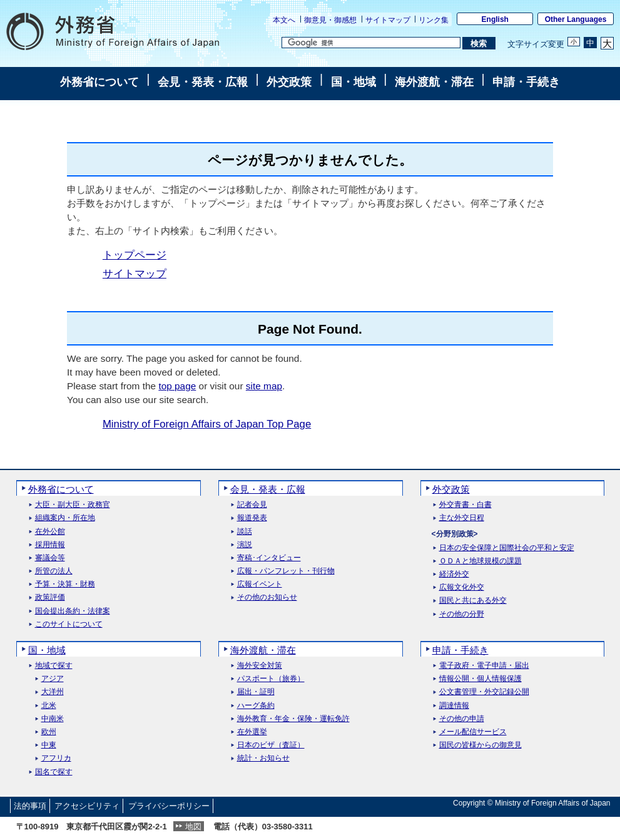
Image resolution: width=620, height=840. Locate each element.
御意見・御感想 (330, 20)
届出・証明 (256, 692)
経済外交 (454, 574)
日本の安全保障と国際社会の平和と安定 (507, 548)
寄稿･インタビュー (269, 558)
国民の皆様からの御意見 (480, 745)
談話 (245, 532)
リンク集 (434, 20)
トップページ (135, 255)
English (495, 19)
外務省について (99, 82)
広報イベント (260, 584)
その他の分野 (462, 614)
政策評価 (50, 597)
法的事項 (30, 806)
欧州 (49, 732)
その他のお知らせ (267, 597)
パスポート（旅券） (271, 679)
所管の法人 (54, 571)
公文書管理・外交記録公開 (484, 692)
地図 (193, 827)
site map (264, 386)
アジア (53, 679)
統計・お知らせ (263, 758)
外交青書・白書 (465, 505)
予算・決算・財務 (65, 584)
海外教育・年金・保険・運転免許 (293, 719)
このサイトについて (69, 624)
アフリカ (56, 758)
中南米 (53, 719)
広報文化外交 (462, 587)
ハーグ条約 (256, 706)
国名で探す (54, 772)
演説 (245, 545)
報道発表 (252, 518)
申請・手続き (526, 82)
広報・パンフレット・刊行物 (286, 571)
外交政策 (289, 82)
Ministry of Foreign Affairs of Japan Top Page (207, 424)
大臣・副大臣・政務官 (73, 505)
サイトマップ (388, 20)
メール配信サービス (473, 732)
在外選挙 (252, 732)
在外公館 (50, 532)
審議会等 (50, 558)
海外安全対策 (260, 666)
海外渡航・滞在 (434, 82)
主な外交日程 (462, 518)
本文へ (284, 20)
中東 (49, 745)
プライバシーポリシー (169, 806)
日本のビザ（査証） (271, 745)
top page (177, 386)
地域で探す (54, 666)
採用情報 (50, 545)
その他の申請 (462, 719)
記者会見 (252, 505)
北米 (49, 706)
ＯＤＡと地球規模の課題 (480, 561)
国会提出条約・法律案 (73, 611)
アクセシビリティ (87, 806)
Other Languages (576, 19)
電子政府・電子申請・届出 (484, 666)
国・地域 (353, 82)
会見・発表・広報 (203, 82)
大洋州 (53, 692)
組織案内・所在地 (65, 518)
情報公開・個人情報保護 (480, 679)
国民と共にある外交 (473, 601)
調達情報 (454, 706)
